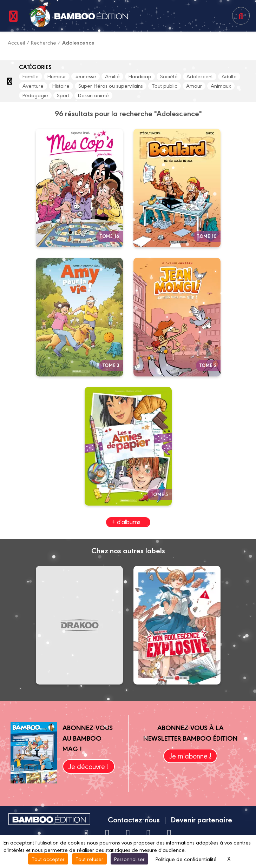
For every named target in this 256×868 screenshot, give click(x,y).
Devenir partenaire (201, 819)
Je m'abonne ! (190, 756)
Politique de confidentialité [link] (186, 859)
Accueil (16, 42)
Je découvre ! (89, 766)
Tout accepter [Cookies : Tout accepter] (48, 859)
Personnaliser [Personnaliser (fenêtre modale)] (129, 859)
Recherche (44, 42)
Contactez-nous (134, 819)
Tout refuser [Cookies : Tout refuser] (89, 859)
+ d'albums (126, 522)
